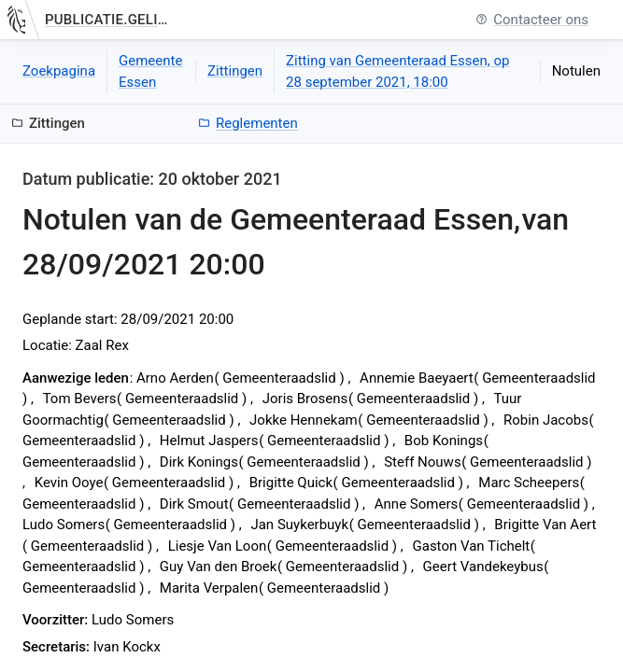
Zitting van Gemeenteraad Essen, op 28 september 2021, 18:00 (397, 71)
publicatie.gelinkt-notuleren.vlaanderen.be (109, 20)
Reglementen (248, 123)
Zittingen (235, 71)
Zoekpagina (59, 71)
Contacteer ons (532, 20)
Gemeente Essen (150, 71)
